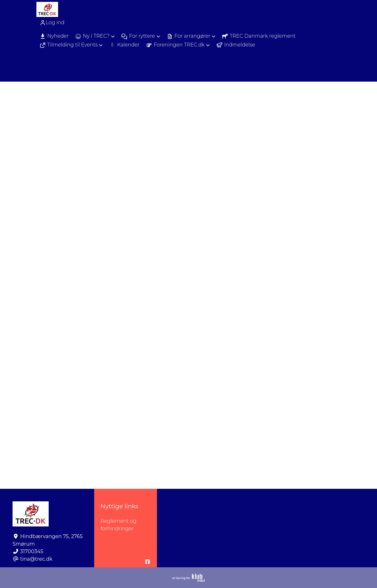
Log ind (52, 23)
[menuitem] (53, 22)
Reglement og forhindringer (118, 525)
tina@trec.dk (36, 559)
